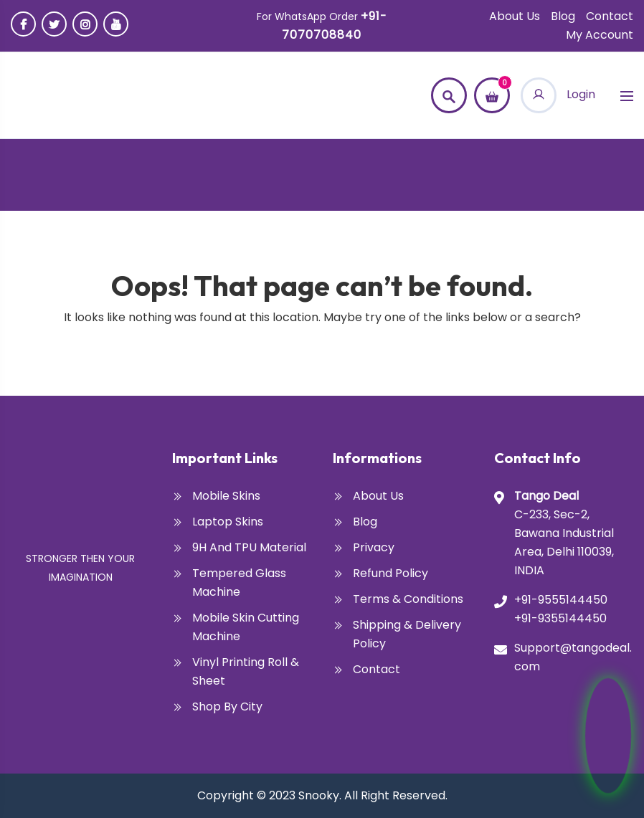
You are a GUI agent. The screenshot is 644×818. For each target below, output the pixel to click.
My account (600, 35)
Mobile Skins (226, 496)
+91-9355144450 (560, 618)
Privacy (374, 547)
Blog (563, 16)
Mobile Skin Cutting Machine (246, 627)
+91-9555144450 (561, 600)
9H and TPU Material (249, 547)
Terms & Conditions (408, 599)
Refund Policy (390, 573)
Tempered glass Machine (239, 582)
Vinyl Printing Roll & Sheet (246, 671)
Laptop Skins (228, 522)
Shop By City (227, 707)
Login (558, 94)
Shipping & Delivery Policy (407, 634)
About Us (515, 16)
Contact (610, 16)
